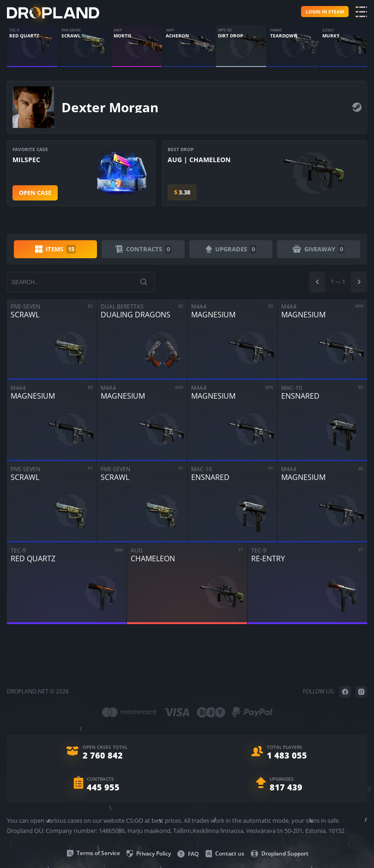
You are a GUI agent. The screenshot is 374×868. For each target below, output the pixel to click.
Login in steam (325, 12)
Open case (35, 193)
